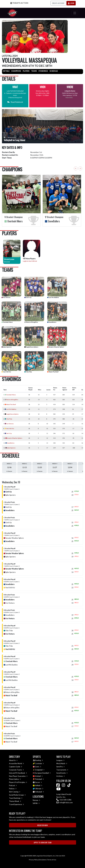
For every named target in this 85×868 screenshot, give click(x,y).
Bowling (39, 760)
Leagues (60, 760)
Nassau (36, 800)
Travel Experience (16, 804)
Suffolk (36, 803)
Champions (16, 71)
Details (6, 71)
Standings (43, 71)
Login (71, 3)
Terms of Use (52, 860)
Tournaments (62, 770)
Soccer (38, 782)
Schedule (54, 71)
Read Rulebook (15, 102)
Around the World (16, 764)
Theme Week (15, 801)
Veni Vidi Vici (6, 372)
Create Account (58, 3)
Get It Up (28, 297)
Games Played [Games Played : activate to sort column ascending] (30, 389)
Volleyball (39, 792)
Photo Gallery (15, 779)
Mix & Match (62, 764)
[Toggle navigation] (75, 13)
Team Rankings (16, 798)
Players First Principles (18, 782)
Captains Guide (16, 767)
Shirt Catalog (15, 792)
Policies (13, 789)
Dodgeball (40, 770)
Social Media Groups (17, 795)
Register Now (42, 825)
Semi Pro (60, 767)
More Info (69, 97)
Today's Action (19, 3)
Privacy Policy (34, 860)
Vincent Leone (9, 259)
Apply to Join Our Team (43, 842)
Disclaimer (43, 860)
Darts (38, 767)
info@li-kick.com (65, 802)
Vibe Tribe (28, 372)
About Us (13, 760)
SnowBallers (52, 322)
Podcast (13, 785)
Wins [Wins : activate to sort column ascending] (40, 390)
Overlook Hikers (7, 322)
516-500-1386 (64, 800)
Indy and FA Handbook (18, 773)
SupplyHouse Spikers (31, 347)
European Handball (43, 773)
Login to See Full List (30, 261)
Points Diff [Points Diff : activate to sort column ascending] (74, 389)
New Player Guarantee (18, 776)
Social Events (62, 773)
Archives (60, 776)
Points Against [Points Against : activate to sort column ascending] (65, 389)
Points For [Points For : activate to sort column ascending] (55, 389)
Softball (39, 785)
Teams (34, 71)
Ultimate (39, 789)
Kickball (39, 776)
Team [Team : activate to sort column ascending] (5, 390)
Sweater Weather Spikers (56, 347)
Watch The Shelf (53, 372)
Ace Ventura (6, 297)
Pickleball (39, 779)
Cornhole (39, 764)
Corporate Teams (16, 770)
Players (26, 71)
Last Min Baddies (53, 297)
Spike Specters (7, 347)
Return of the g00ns (31, 322)
